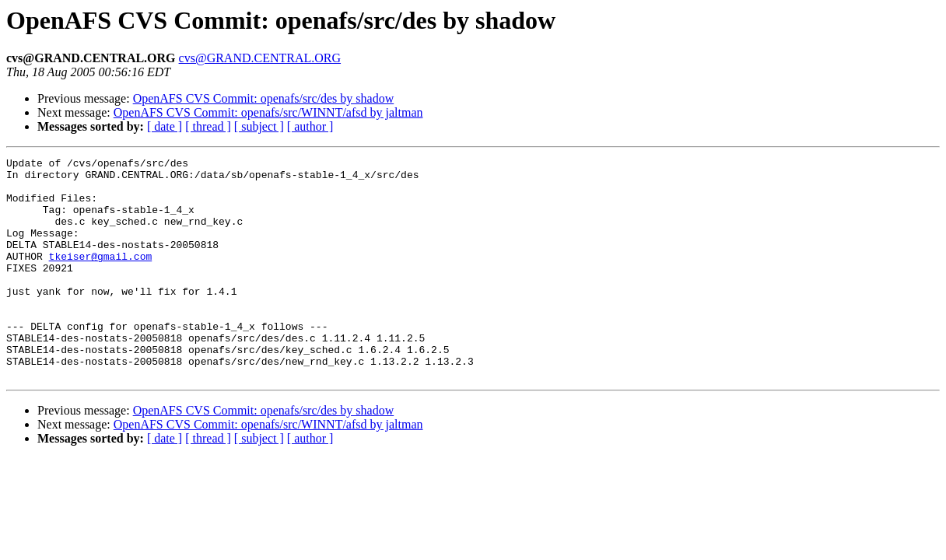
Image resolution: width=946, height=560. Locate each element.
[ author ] (310, 126)
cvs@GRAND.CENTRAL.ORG (260, 58)
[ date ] (165, 126)
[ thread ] (208, 126)
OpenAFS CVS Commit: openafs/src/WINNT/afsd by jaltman (268, 112)
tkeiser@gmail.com (101, 277)
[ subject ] (259, 126)
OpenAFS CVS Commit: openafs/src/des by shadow (264, 98)
